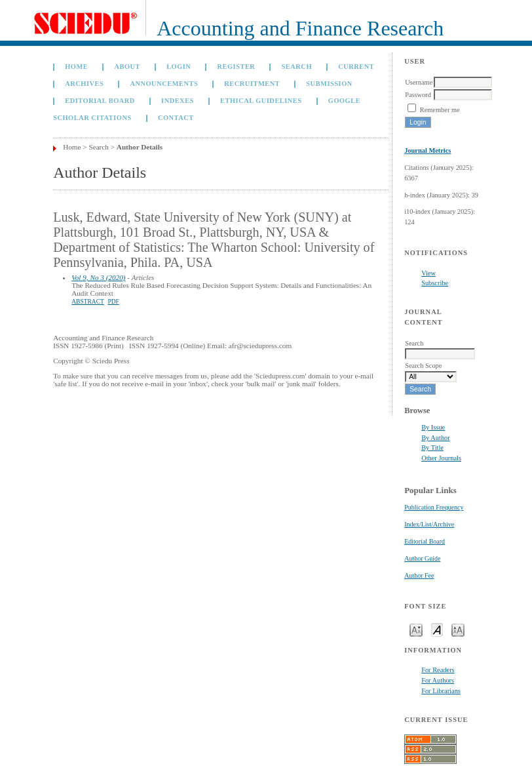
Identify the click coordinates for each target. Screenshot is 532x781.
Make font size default (437, 629)
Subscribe (435, 283)
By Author (436, 438)
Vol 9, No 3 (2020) (98, 277)
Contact (176, 118)
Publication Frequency (434, 507)
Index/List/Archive (429, 524)
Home (76, 67)
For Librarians (441, 691)
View (428, 273)
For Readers (438, 670)
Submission (329, 84)
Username (419, 82)
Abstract (88, 302)
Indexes (178, 101)
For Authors (438, 680)
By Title (432, 448)
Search (297, 67)
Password (418, 95)
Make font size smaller (416, 629)
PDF (113, 302)
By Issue (433, 427)
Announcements (164, 84)
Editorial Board (425, 541)
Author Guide (422, 558)
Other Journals (441, 458)
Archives (84, 84)
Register (237, 67)
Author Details (140, 147)
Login (179, 67)
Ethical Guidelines (261, 101)
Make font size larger (458, 629)
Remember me (440, 110)
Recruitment (252, 84)
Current (356, 67)
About (127, 67)
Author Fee (419, 575)
